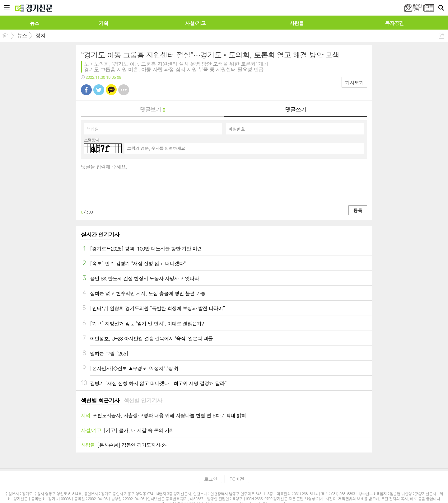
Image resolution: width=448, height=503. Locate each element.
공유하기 (442, 36)
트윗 (99, 90)
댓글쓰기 (296, 109)
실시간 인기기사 (100, 235)
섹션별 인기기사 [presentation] (143, 401)
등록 (358, 210)
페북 (86, 90)
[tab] (100, 401)
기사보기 (354, 83)
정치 (40, 35)
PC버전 (237, 479)
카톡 (111, 90)
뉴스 (22, 35)
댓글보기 (152, 109)
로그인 (210, 479)
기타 (124, 90)
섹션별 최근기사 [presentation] (100, 401)
